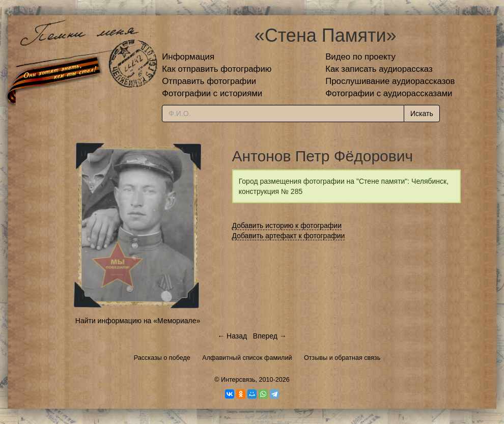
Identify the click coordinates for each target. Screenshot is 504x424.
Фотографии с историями (212, 93)
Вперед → (270, 336)
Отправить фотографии (209, 81)
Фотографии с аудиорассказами (389, 93)
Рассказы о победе (162, 358)
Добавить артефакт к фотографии (289, 236)
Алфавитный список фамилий (247, 358)
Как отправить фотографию (217, 69)
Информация (188, 57)
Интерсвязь (238, 380)
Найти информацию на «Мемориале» (138, 321)
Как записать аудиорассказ (379, 69)
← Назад (232, 336)
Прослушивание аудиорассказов (390, 81)
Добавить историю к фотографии (287, 225)
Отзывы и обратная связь (342, 358)
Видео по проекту (360, 57)
